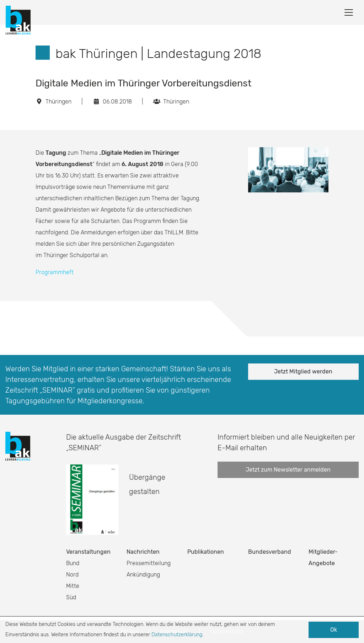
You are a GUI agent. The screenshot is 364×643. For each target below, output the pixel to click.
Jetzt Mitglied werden (303, 371)
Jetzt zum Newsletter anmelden (288, 470)
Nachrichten (143, 552)
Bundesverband (270, 552)
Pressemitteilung (149, 563)
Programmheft (55, 272)
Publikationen (206, 552)
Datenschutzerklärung (177, 635)
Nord (72, 575)
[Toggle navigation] (349, 12)
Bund (73, 563)
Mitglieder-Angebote (323, 557)
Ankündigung (143, 575)
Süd (71, 597)
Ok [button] (334, 630)
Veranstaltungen (88, 552)
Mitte (73, 586)
